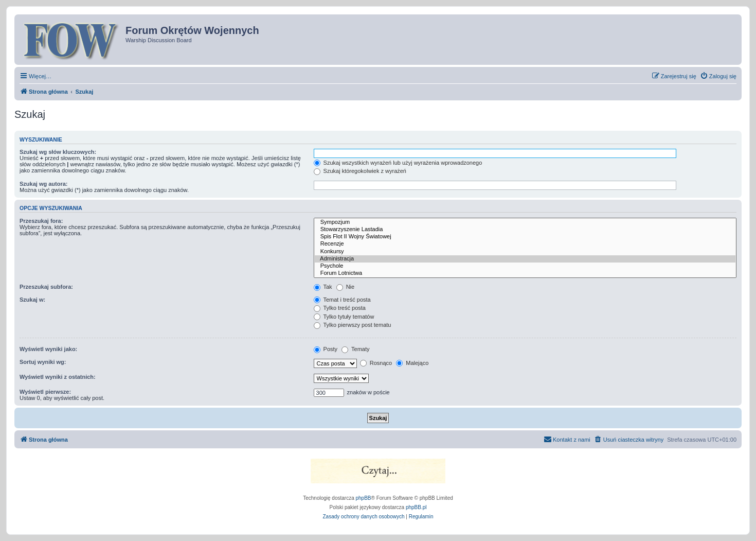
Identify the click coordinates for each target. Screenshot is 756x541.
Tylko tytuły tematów (344, 317)
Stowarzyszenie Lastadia (525, 230)
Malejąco (412, 363)
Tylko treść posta (340, 308)
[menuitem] (718, 76)
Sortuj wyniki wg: (43, 362)
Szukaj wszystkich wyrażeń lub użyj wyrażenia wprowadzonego (398, 163)
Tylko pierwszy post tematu (353, 325)
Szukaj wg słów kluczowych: (58, 152)
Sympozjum (525, 222)
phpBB (364, 498)
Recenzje (525, 244)
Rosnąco (376, 363)
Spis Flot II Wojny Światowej (525, 237)
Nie (346, 287)
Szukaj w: (32, 300)
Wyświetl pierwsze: (45, 392)
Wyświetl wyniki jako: (48, 349)
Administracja (525, 259)
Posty (326, 349)
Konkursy (525, 252)
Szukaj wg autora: (44, 184)
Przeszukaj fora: (41, 221)
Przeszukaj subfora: (46, 287)
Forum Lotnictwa (525, 273)
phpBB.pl (416, 507)
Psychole (525, 266)
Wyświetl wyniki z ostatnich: (58, 377)
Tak (323, 287)
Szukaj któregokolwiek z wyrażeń (360, 171)
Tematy (355, 349)
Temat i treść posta (342, 300)
